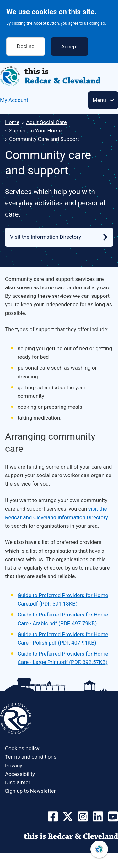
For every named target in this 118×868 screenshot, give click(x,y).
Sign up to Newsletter (30, 791)
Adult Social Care (46, 122)
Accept (70, 42)
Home (12, 122)
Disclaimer (18, 782)
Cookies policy (22, 748)
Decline (26, 42)
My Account (14, 100)
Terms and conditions (31, 757)
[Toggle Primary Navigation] (103, 100)
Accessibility (20, 774)
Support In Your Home (35, 131)
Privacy (14, 766)
